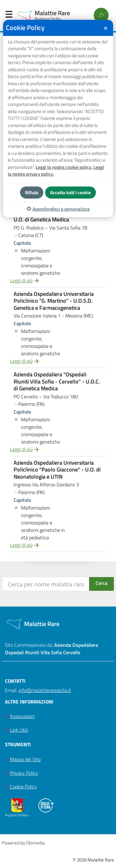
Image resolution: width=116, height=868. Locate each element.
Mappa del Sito (25, 759)
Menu (9, 16)
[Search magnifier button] (101, 584)
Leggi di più (21, 280)
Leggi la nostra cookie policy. (64, 167)
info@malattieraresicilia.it (45, 690)
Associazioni (22, 716)
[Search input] (46, 584)
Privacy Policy (24, 773)
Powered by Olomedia (23, 843)
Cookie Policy (23, 787)
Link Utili (19, 730)
